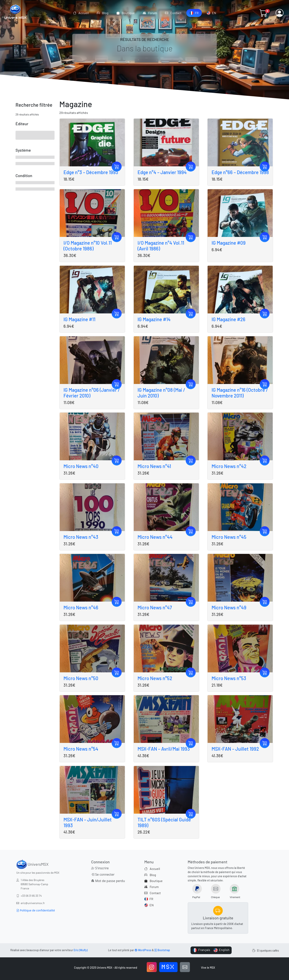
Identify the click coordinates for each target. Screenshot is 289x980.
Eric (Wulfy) (81, 950)
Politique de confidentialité (36, 910)
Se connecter (103, 874)
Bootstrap (162, 950)
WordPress (143, 950)
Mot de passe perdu (108, 881)
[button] (264, 13)
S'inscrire (100, 868)
